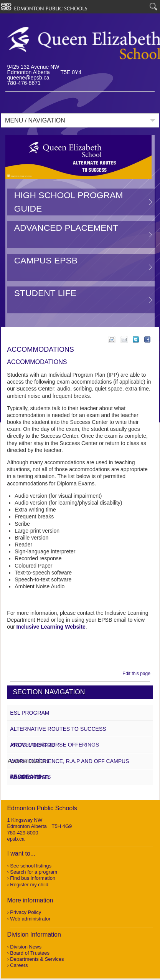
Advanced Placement (66, 228)
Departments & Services (37, 959)
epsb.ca (16, 839)
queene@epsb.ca (28, 78)
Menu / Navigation (35, 120)
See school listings (31, 866)
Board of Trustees (30, 953)
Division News (26, 947)
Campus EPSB (46, 260)
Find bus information (33, 878)
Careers (19, 965)
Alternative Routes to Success (58, 729)
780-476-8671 (24, 83)
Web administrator (30, 919)
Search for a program (34, 872)
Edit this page (138, 674)
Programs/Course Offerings (55, 745)
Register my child (29, 885)
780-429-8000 (22, 833)
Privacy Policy (26, 912)
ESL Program (30, 713)
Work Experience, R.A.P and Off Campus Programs (69, 769)
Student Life (45, 293)
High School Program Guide (68, 202)
